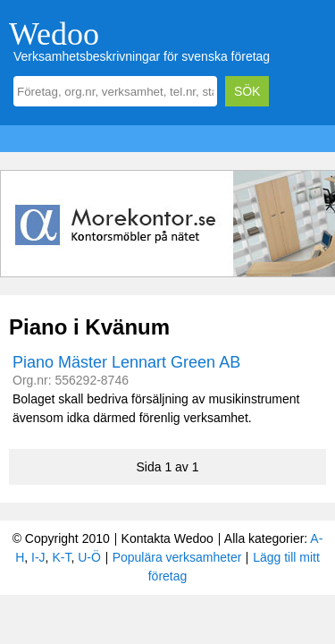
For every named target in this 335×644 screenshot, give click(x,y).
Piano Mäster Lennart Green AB (126, 362)
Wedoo (54, 34)
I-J (38, 557)
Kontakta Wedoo (167, 538)
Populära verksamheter (177, 557)
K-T (61, 557)
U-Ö (89, 557)
